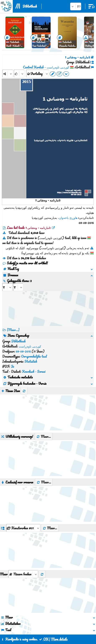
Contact (44, 625)
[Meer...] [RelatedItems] (13, 330)
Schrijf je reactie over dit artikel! (25, 263)
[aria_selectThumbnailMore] (23, 539)
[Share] (8, 74)
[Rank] (19, 74)
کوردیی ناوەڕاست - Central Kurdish (46, 67)
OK (44, 639)
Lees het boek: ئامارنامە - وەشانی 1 (29, 228)
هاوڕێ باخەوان (68, 218)
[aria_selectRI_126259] (7, 287)
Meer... (44, 401)
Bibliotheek (30, 6)
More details (59, 639)
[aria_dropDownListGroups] (23, 493)
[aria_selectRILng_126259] (18, 287)
